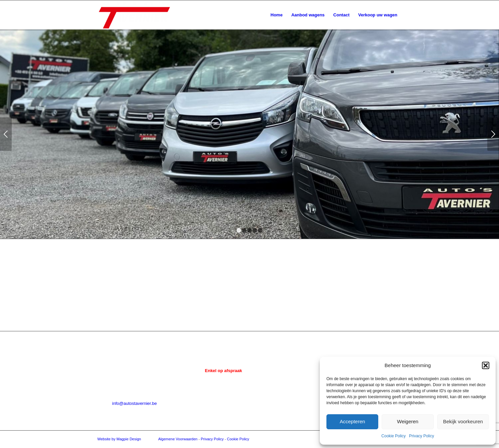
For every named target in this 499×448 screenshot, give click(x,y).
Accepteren (353, 421)
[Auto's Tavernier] (134, 15)
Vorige (6, 134)
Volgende (493, 134)
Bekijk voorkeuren (463, 421)
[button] (486, 365)
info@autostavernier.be (134, 403)
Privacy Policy (422, 436)
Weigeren (408, 421)
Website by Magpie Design (119, 439)
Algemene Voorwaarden (178, 439)
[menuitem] (277, 15)
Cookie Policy (393, 436)
